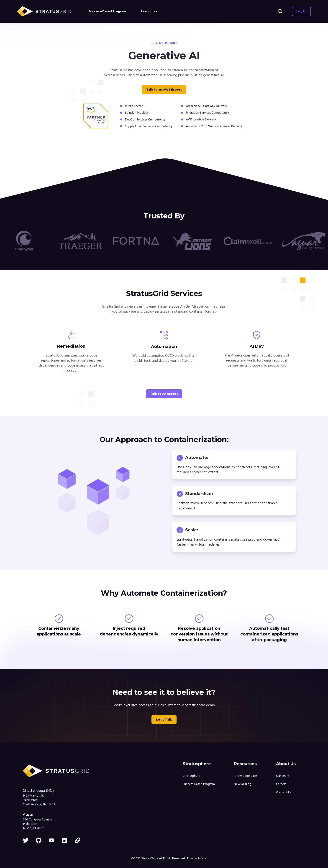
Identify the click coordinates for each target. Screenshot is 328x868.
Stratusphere (191, 776)
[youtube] (52, 840)
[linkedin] (65, 840)
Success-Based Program (199, 784)
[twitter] (26, 840)
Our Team (283, 776)
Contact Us (284, 793)
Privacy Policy (196, 858)
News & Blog (243, 784)
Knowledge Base (245, 776)
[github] (39, 840)
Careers (281, 784)
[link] (78, 840)
